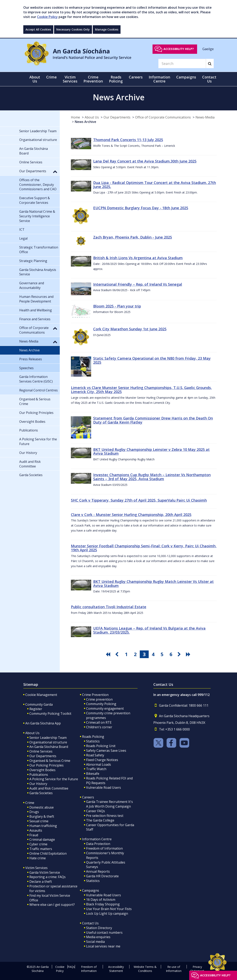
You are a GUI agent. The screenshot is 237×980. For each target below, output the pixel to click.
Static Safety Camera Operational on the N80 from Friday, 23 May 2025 (152, 360)
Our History (38, 784)
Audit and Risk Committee (49, 788)
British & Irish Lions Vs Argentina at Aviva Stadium (138, 258)
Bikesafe (93, 774)
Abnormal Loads (99, 764)
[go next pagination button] (180, 654)
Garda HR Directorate (102, 876)
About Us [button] (35, 79)
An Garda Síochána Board (49, 747)
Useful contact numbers (104, 932)
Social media (95, 942)
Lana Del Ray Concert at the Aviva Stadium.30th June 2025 (145, 161)
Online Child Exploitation (48, 853)
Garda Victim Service (45, 872)
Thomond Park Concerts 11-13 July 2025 (128, 140)
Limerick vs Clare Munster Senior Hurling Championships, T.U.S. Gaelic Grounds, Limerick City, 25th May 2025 (141, 390)
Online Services (41, 751)
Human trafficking (43, 826)
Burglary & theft (42, 816)
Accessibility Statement (116, 969)
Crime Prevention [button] (93, 79)
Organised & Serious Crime (50, 761)
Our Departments (117, 117)
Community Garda (39, 704)
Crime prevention (99, 699)
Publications (39, 775)
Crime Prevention (95, 695)
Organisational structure (48, 742)
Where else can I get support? (52, 905)
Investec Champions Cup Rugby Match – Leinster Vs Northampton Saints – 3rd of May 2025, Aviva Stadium (152, 477)
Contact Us (90, 923)
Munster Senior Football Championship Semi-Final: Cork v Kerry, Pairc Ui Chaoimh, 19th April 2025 (144, 548)
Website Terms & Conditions (145, 969)
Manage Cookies (107, 29)
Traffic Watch (96, 769)
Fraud (34, 835)
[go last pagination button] (189, 654)
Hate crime (38, 858)
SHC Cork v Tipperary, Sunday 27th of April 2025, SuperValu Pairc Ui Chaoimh (139, 500)
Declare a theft (41, 882)
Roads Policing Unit (101, 746)
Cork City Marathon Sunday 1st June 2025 (130, 329)
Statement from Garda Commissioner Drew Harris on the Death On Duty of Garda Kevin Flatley (153, 420)
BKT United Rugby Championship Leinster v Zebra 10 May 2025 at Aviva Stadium (151, 451)
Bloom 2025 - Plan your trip (117, 306)
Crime (30, 803)
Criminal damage (42, 839)
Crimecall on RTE (99, 722)
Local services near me (103, 946)
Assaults (36, 830)
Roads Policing (93, 737)
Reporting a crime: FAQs (48, 877)
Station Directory (99, 928)
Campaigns (91, 890)
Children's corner (99, 727)
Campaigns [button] (186, 77)
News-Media (205, 117)
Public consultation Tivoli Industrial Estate (109, 607)
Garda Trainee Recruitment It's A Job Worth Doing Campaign (109, 804)
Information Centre (97, 839)
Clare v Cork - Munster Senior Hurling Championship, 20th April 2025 (131, 515)
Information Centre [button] (159, 79)
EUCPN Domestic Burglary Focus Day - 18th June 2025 (141, 208)
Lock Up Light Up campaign (107, 913)
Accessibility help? (179, 49)
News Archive (85, 122)
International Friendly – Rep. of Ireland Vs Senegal (138, 284)
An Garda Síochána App (43, 723)
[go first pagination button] (109, 654)
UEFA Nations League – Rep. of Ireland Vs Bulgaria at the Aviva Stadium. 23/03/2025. (149, 630)
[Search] (182, 63)
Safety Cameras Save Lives (106, 751)
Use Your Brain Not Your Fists (109, 909)
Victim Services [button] (70, 79)
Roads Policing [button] (116, 79)
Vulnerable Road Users (104, 788)
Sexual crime (39, 821)
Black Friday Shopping (103, 904)
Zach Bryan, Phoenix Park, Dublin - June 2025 (133, 237)
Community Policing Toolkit (50, 714)
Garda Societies (41, 793)
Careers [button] (136, 77)
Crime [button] (51, 77)
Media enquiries (98, 937)
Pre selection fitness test (105, 816)
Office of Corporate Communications (163, 117)
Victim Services (36, 868)
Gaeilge (208, 49)
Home (75, 117)
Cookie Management (41, 695)
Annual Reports (98, 871)
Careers (88, 797)
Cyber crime (38, 844)
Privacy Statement (197, 969)
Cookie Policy (47, 17)
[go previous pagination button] (117, 654)
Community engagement (105, 708)
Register (36, 709)
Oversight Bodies (42, 770)
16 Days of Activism (101, 900)
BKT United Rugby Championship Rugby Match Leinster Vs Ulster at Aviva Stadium (153, 584)
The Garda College (100, 820)
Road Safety (95, 755)
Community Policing (101, 704)
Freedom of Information (104, 848)
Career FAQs (96, 811)
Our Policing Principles (46, 765)
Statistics (93, 741)
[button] (55, 171)
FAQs (71, 967)
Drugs (34, 812)
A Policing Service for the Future (54, 779)
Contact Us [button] (209, 79)
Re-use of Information (174, 969)
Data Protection (98, 844)
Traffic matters (41, 849)
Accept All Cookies (38, 29)
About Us (92, 117)
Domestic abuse (42, 807)
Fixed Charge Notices (102, 760)
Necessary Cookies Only (73, 29)
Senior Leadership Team (48, 738)
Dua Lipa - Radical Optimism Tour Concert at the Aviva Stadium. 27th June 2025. (155, 185)
